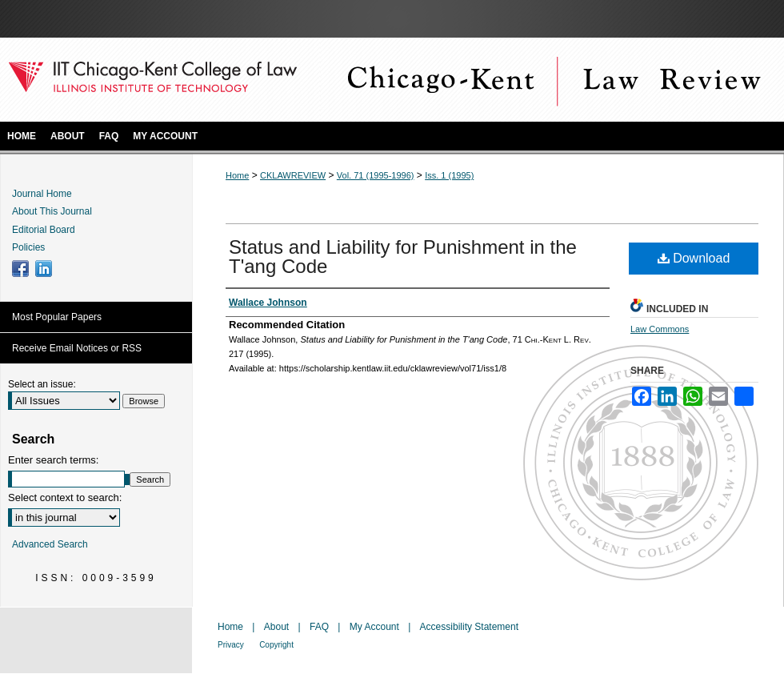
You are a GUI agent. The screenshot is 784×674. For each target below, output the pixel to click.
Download (694, 258)
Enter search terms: (53, 460)
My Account (374, 627)
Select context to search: (65, 497)
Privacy (231, 645)
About (276, 627)
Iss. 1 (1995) (449, 175)
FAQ (319, 627)
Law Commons (660, 329)
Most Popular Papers (57, 317)
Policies (28, 247)
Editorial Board (44, 230)
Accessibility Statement (469, 627)
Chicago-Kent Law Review (552, 80)
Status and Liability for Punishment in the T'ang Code (403, 257)
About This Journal (52, 211)
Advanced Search (50, 544)
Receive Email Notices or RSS (77, 348)
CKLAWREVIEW (293, 175)
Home (237, 175)
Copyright (276, 645)
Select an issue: (42, 384)
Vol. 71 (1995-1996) (376, 175)
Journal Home (42, 194)
